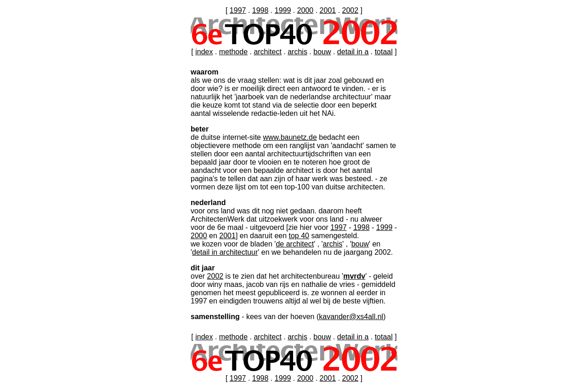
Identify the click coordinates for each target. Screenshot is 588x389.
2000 (305, 10)
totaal (384, 52)
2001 (328, 10)
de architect (295, 244)
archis (297, 52)
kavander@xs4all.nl (351, 317)
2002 (351, 10)
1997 (238, 10)
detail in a (353, 52)
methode (233, 52)
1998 (260, 10)
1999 (283, 10)
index (204, 52)
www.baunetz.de (290, 137)
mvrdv (354, 276)
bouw (322, 52)
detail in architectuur (225, 252)
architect (267, 52)
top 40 (299, 236)
